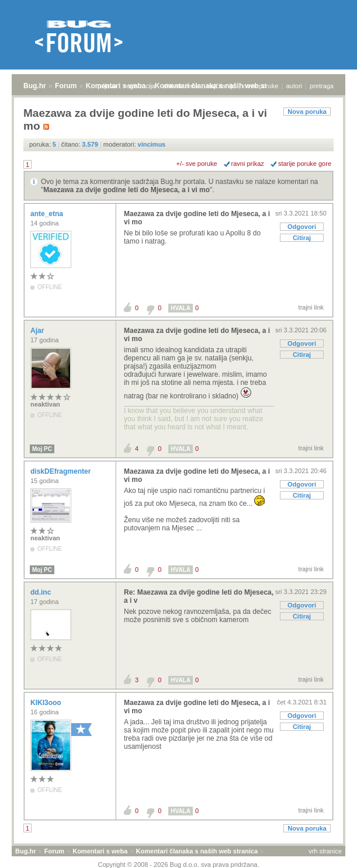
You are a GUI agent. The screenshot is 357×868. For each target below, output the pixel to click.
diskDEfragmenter (62, 471)
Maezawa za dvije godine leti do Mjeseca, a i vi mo (126, 190)
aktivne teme (181, 86)
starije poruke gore (305, 164)
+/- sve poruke (197, 164)
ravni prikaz (248, 164)
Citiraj (302, 238)
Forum (66, 86)
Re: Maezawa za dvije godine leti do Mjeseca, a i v (199, 596)
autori (294, 86)
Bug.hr (35, 86)
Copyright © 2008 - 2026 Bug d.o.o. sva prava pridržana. (179, 864)
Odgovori (302, 227)
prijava (107, 86)
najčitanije (221, 86)
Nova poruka (307, 112)
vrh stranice (325, 851)
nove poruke (261, 86)
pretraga (322, 86)
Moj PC (42, 449)
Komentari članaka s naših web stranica (197, 851)
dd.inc (42, 592)
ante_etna (48, 214)
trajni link (311, 307)
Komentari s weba (100, 851)
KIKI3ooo (47, 703)
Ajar (38, 331)
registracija (140, 86)
